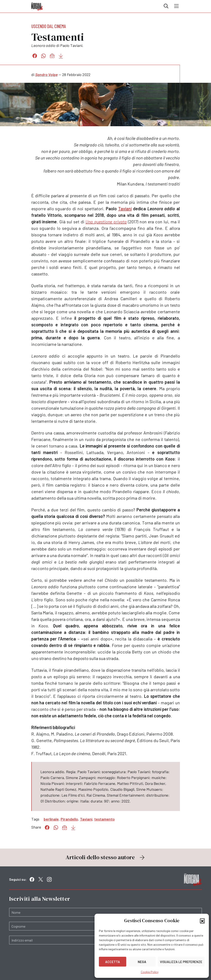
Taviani (125, 209)
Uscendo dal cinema (49, 26)
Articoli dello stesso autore (106, 857)
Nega (142, 962)
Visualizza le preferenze (181, 962)
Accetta (113, 962)
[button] (202, 921)
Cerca (166, 6)
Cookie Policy (150, 972)
